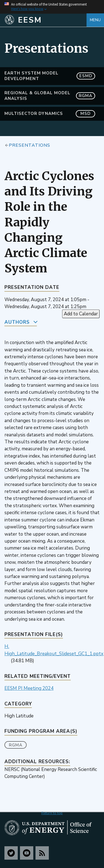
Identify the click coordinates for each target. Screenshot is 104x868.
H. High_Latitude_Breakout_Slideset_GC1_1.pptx (54, 650)
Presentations (30, 145)
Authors (17, 322)
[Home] (45, 20)
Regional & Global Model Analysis (50, 96)
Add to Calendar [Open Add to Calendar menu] (81, 314)
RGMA (16, 745)
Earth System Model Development (50, 76)
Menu (95, 20)
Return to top (52, 813)
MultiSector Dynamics (50, 114)
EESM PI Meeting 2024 (29, 688)
